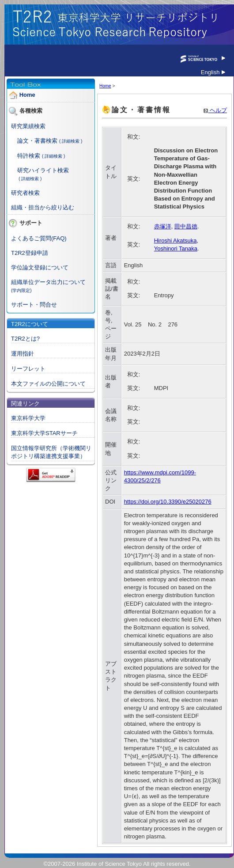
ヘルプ (215, 110)
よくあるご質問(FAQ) (39, 238)
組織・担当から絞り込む (43, 207)
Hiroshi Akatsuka (175, 241)
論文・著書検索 (37, 141)
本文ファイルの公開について (48, 384)
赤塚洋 (163, 226)
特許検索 (29, 156)
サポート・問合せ (34, 305)
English (213, 72)
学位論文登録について (40, 267)
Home (27, 95)
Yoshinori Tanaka (176, 248)
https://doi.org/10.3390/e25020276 (168, 502)
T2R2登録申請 (30, 253)
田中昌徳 (186, 226)
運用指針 (23, 354)
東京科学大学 (28, 418)
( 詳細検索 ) (71, 141)
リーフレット (28, 369)
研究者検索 (25, 193)
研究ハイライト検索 (43, 170)
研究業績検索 (28, 126)
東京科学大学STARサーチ (44, 433)
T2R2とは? (25, 339)
